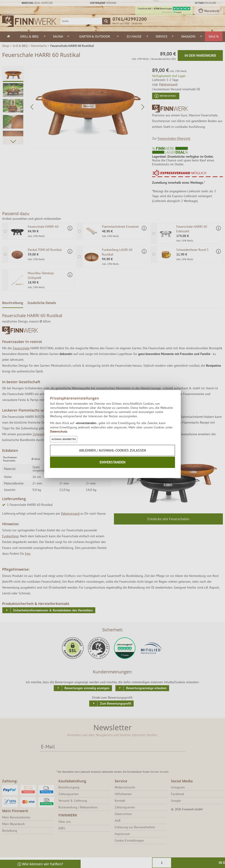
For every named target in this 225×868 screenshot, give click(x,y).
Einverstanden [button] (112, 462)
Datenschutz (59, 431)
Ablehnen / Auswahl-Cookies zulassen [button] (112, 450)
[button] (64, 439)
